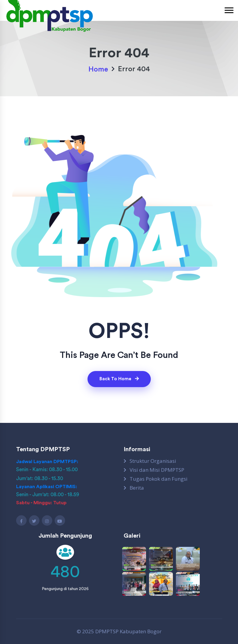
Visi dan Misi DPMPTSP (157, 470)
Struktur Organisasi (153, 461)
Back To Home (119, 379)
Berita (137, 488)
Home (98, 69)
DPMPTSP (107, 631)
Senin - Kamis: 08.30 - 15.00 (47, 470)
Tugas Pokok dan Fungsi (159, 479)
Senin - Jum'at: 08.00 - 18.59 (48, 495)
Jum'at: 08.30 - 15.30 (40, 478)
